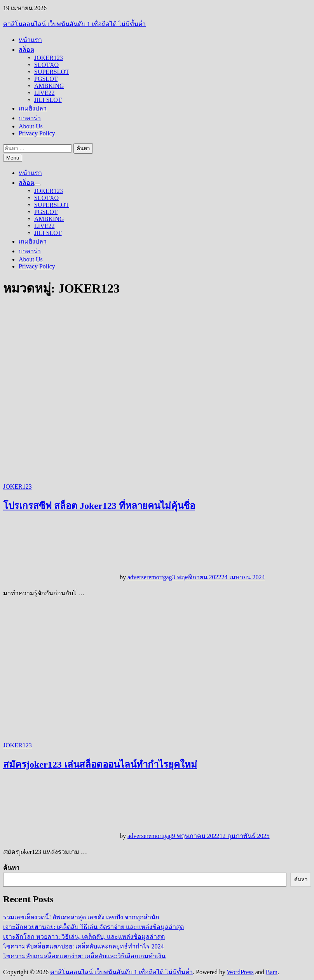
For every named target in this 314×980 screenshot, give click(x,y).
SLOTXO (46, 65)
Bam (272, 972)
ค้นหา (11, 868)
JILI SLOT (48, 100)
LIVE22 (44, 93)
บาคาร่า (30, 118)
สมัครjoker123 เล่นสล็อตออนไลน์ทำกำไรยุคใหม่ (100, 764)
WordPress (240, 972)
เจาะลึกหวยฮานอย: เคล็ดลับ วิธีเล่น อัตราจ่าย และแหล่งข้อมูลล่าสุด (93, 927)
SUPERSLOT (52, 72)
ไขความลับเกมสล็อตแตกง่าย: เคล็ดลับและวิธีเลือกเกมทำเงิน (84, 956)
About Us (31, 126)
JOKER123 (49, 58)
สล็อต (26, 50)
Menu (13, 158)
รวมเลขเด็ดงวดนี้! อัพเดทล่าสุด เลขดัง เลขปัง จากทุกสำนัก (81, 917)
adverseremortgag (150, 577)
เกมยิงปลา (33, 108)
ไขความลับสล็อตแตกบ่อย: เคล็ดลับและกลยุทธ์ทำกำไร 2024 (83, 946)
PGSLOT (46, 79)
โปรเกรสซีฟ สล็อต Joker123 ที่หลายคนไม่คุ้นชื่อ (99, 506)
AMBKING (49, 86)
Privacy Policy (37, 133)
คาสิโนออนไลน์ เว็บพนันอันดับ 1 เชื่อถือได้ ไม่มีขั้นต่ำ (74, 24)
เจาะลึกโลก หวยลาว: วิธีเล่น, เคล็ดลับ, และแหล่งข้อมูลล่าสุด (84, 937)
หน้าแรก (30, 40)
